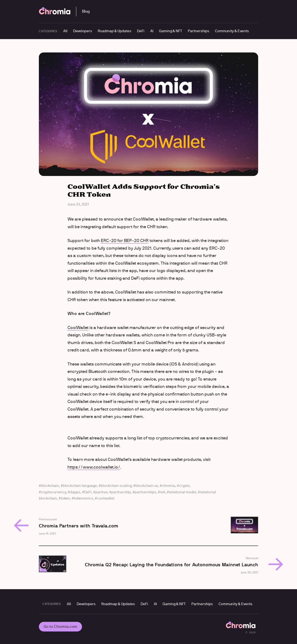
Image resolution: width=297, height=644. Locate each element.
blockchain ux (147, 486)
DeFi (141, 31)
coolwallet (106, 498)
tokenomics (84, 498)
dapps (75, 492)
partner (101, 492)
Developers (83, 31)
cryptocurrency (54, 492)
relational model (183, 492)
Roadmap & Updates (115, 31)
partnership (121, 492)
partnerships (145, 492)
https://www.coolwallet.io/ (94, 467)
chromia (169, 486)
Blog (86, 11)
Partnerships (199, 31)
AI (152, 31)
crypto (184, 486)
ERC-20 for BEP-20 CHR (125, 241)
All (65, 31)
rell (163, 492)
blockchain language (80, 486)
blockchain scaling (116, 486)
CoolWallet (78, 328)
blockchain (50, 486)
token (65, 498)
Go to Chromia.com (60, 626)
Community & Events (232, 31)
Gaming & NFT (171, 31)
